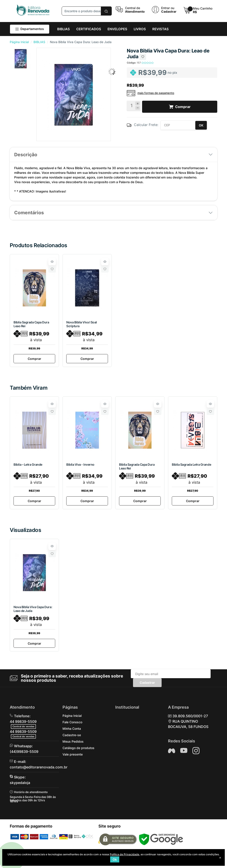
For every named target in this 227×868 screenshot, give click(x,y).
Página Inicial (19, 42)
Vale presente (73, 756)
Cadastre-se (72, 737)
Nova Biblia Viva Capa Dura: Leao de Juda (33, 610)
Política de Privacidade (124, 854)
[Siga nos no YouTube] (184, 753)
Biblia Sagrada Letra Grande (191, 465)
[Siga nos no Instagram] (196, 753)
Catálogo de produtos (78, 750)
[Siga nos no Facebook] (172, 753)
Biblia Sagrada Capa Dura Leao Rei (31, 324)
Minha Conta (72, 731)
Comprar (34, 359)
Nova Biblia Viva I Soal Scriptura (82, 324)
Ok (115, 859)
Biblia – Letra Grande (28, 465)
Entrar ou (168, 8)
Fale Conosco (72, 724)
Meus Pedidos (73, 743)
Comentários (29, 213)
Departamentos (30, 29)
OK (201, 125)
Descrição (26, 155)
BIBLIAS (39, 42)
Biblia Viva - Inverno (80, 465)
